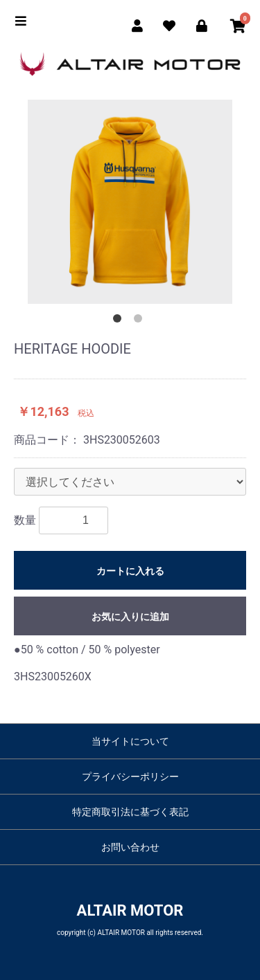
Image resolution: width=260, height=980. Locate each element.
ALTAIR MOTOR (130, 910)
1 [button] (120, 321)
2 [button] (141, 321)
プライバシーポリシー (130, 777)
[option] (130, 202)
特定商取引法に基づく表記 (130, 812)
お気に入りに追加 (130, 617)
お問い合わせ (130, 847)
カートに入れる (130, 571)
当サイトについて (130, 741)
